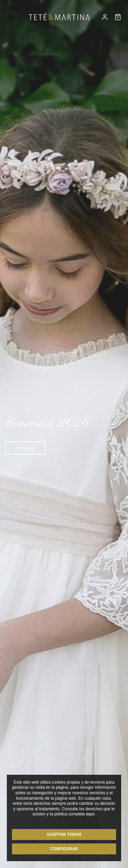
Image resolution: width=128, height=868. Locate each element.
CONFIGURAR (64, 849)
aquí (90, 814)
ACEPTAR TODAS (64, 835)
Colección (25, 448)
